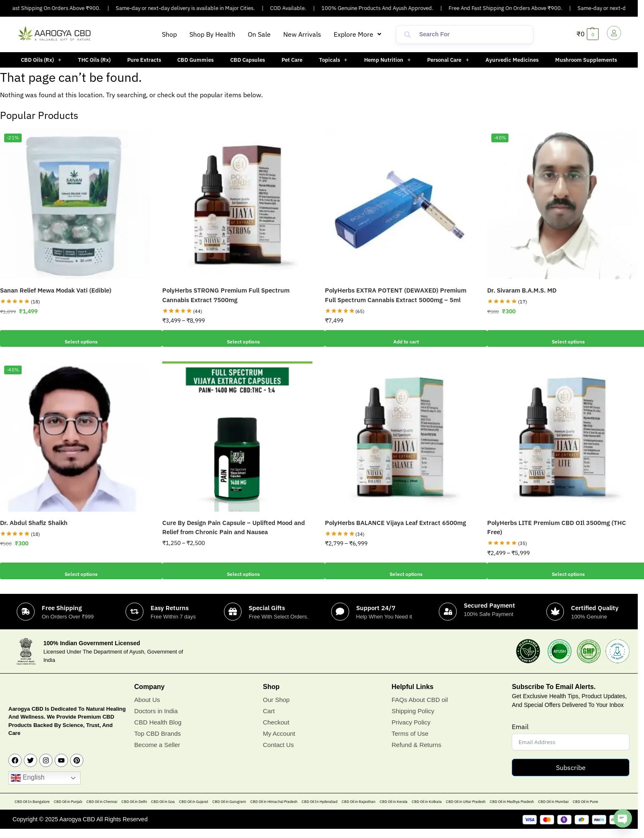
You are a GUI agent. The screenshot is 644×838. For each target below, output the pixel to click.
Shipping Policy (413, 720)
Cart (269, 720)
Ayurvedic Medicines (512, 60)
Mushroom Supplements (586, 60)
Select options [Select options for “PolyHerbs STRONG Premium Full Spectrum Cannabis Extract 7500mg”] (237, 338)
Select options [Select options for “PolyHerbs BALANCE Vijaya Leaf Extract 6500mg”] (400, 571)
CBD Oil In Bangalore (32, 811)
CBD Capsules (248, 60)
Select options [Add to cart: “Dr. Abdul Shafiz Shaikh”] (75, 571)
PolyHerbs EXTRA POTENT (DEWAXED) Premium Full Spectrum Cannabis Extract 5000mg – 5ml (396, 295)
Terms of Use (410, 743)
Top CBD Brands (158, 743)
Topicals (333, 60)
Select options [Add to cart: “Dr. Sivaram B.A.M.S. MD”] (562, 338)
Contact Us (278, 754)
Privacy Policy (411, 731)
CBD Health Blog (158, 731)
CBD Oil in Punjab (68, 811)
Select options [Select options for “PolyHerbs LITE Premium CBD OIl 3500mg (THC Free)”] (562, 571)
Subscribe (571, 777)
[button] (357, 34)
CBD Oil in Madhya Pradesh (512, 811)
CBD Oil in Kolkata (427, 811)
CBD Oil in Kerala (394, 811)
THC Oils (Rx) (94, 60)
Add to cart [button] (400, 338)
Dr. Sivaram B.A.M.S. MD (522, 290)
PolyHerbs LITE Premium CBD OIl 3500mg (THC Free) (557, 528)
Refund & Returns (416, 754)
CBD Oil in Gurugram (229, 811)
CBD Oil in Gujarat (194, 811)
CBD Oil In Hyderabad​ (319, 811)
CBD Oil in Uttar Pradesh (466, 811)
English (28, 788)
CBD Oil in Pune (585, 811)
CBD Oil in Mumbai (553, 811)
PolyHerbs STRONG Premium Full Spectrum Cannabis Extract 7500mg (226, 295)
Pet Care (292, 60)
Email (520, 736)
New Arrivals (302, 34)
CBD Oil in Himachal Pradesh (274, 811)
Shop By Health (212, 34)
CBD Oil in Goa (163, 811)
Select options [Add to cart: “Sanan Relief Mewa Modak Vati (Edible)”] (75, 338)
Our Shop (276, 709)
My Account (279, 743)
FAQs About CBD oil (420, 709)
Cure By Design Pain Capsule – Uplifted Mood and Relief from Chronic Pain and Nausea (234, 528)
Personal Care (448, 60)
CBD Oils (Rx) (41, 60)
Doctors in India (156, 720)
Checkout (276, 731)
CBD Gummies (195, 60)
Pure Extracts (144, 60)
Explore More (357, 34)
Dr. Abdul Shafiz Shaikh (34, 523)
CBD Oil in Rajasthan (358, 811)
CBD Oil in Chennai (102, 811)
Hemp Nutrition (387, 60)
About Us (147, 709)
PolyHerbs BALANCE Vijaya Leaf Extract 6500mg (395, 523)
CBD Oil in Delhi (134, 811)
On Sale (259, 34)
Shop (169, 34)
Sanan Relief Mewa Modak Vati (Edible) (56, 290)
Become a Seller (157, 754)
